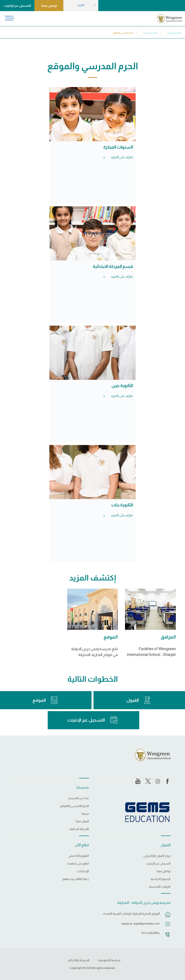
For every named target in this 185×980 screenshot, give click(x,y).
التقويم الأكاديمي (79, 856)
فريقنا (85, 814)
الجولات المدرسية (160, 887)
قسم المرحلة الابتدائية (113, 266)
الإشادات (83, 871)
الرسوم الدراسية (161, 879)
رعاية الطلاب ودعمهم (76, 879)
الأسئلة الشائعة (79, 829)
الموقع (111, 637)
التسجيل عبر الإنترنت (17, 6)
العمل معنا (82, 821)
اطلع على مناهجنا (78, 864)
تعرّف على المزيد (122, 157)
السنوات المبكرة (118, 147)
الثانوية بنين (122, 386)
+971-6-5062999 (151, 933)
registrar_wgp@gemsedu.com (141, 924)
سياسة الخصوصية (109, 960)
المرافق (168, 637)
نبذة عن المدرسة (150, 33)
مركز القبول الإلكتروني (157, 856)
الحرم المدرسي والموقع (123, 33)
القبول (133, 700)
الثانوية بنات (122, 505)
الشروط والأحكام (79, 960)
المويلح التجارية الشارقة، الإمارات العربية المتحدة (132, 914)
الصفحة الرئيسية (174, 33)
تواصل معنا (49, 6)
